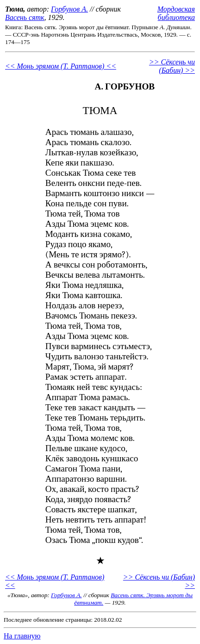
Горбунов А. (69, 9)
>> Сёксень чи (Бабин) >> (172, 66)
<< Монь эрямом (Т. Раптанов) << (61, 66)
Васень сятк (25, 17)
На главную (22, 636)
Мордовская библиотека (176, 13)
